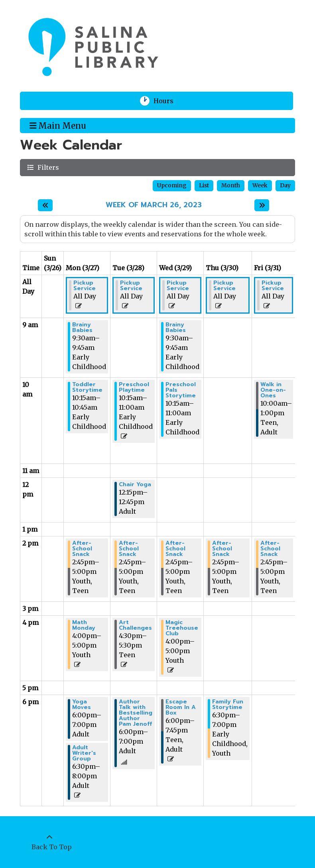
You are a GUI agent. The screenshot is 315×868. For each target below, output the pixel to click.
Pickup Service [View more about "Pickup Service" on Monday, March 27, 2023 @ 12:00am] (85, 286)
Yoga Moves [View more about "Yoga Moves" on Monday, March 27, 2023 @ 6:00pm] (82, 705)
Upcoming (172, 185)
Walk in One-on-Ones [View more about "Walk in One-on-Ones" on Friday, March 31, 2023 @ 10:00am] (273, 390)
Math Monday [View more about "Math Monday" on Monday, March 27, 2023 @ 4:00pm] (84, 625)
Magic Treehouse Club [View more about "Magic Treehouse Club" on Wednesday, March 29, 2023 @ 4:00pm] (182, 628)
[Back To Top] (49, 842)
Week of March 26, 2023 (154, 205)
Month (231, 185)
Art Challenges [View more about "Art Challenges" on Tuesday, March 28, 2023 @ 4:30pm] (135, 625)
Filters (47, 167)
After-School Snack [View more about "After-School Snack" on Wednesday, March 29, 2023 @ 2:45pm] (175, 549)
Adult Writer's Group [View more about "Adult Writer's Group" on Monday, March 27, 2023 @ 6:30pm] (84, 753)
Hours (168, 101)
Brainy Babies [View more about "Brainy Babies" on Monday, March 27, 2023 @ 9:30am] (82, 328)
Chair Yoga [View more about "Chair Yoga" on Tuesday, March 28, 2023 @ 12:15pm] (135, 485)
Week (260, 185)
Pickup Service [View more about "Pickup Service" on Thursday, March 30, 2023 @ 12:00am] (224, 286)
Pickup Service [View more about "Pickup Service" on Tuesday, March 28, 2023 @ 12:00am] (131, 286)
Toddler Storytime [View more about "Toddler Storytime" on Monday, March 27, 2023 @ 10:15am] (87, 387)
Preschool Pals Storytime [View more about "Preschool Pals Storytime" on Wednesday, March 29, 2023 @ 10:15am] (181, 390)
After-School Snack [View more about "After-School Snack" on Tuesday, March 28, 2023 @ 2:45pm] (129, 549)
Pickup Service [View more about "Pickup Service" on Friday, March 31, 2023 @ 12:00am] (273, 286)
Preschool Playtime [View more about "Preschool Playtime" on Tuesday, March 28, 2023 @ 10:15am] (134, 387)
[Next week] (262, 205)
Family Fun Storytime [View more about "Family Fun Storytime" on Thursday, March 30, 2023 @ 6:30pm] (228, 705)
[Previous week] (45, 205)
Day (285, 185)
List (204, 185)
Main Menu (58, 125)
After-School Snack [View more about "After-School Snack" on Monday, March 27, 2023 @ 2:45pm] (82, 549)
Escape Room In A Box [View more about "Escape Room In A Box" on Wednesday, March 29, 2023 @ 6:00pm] (181, 707)
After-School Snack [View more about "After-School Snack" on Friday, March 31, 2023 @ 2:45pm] (270, 549)
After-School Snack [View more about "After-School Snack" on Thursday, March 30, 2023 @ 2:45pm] (222, 549)
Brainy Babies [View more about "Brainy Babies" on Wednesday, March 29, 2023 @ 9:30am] (176, 328)
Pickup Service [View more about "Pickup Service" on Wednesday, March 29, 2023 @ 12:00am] (178, 286)
